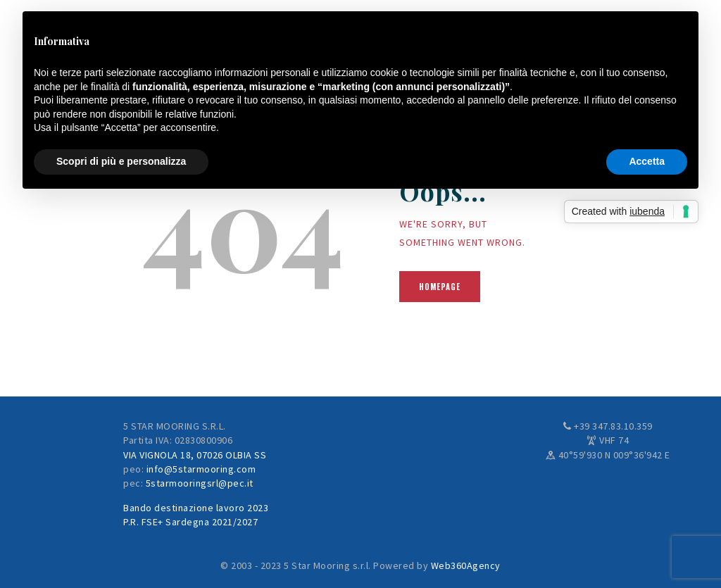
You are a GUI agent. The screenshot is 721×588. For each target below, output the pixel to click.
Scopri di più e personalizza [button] (121, 161)
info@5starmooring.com (201, 469)
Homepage (440, 287)
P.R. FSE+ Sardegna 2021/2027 (190, 522)
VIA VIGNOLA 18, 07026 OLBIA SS (195, 455)
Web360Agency (466, 565)
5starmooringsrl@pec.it (200, 483)
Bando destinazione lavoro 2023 (196, 508)
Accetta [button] (647, 161)
